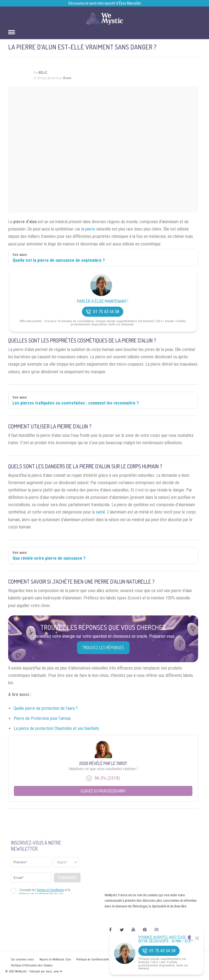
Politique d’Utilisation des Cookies (32, 965)
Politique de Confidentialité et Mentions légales (105, 959)
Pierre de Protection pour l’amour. (43, 718)
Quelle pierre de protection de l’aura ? (46, 708)
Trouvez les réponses (103, 648)
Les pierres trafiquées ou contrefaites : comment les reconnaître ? (76, 403)
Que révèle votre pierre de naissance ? (49, 558)
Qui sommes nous (22, 959)
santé (100, 512)
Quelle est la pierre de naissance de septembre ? (59, 260)
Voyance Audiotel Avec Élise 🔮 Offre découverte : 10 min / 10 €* (166, 939)
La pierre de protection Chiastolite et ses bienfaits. (57, 728)
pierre (90, 229)
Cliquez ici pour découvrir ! (103, 791)
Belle (43, 72)
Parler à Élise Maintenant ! (103, 301)
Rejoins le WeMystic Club (55, 959)
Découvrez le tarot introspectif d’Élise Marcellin (105, 3)
